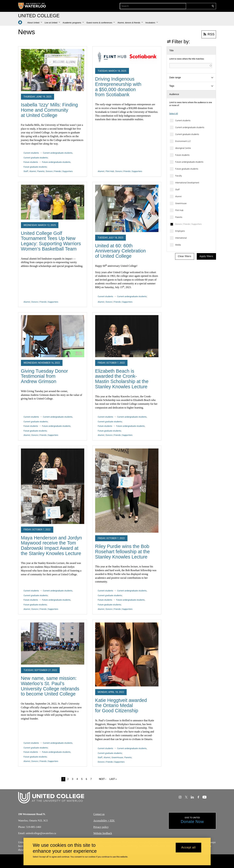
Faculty (179, 176)
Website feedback (103, 833)
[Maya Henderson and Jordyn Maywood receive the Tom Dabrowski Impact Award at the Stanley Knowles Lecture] (53, 486)
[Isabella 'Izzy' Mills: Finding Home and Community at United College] (53, 70)
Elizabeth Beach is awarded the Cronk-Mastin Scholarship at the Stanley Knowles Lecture (122, 379)
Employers (180, 231)
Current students (183, 120)
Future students (182, 155)
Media (178, 245)
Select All (174, 114)
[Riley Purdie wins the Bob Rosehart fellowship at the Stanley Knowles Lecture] (127, 491)
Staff (178, 190)
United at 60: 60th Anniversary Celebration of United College (121, 251)
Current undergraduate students (190, 127)
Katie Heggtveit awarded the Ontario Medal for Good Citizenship (121, 705)
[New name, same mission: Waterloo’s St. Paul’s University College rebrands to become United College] (53, 644)
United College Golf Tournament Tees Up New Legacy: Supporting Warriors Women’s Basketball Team (51, 241)
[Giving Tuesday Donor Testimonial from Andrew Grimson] (53, 336)
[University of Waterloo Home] (32, 6)
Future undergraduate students (189, 162)
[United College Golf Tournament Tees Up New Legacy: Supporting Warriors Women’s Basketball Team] (53, 202)
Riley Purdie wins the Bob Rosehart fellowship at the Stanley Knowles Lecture (123, 552)
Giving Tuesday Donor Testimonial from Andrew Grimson (44, 376)
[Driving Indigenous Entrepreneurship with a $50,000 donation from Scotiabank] (127, 57)
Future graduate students (187, 169)
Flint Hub (179, 210)
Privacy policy (101, 827)
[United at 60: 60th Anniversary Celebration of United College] (127, 208)
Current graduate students (187, 134)
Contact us (99, 814)
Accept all (188, 848)
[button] (35, 23)
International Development (187, 183)
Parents (179, 217)
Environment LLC (183, 141)
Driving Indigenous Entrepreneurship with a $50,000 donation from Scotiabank (118, 87)
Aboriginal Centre (183, 148)
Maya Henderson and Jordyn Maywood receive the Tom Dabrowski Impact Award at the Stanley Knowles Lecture (51, 546)
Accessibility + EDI (104, 820)
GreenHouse (181, 203)
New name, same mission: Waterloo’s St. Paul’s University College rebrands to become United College (50, 686)
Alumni (179, 196)
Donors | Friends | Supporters (188, 224)
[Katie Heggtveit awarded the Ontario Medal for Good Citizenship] (127, 655)
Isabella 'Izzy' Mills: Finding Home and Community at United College (49, 110)
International (181, 238)
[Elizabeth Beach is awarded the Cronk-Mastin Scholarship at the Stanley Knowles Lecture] (127, 336)
